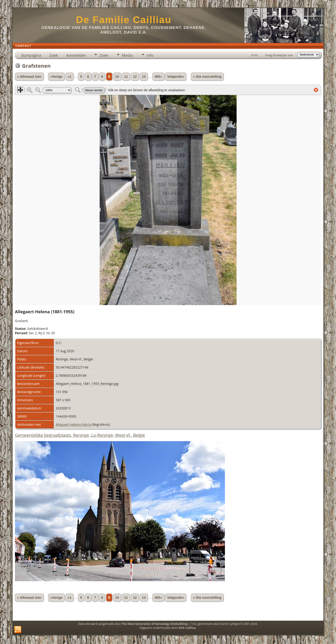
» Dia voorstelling (207, 77)
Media (127, 55)
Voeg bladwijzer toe (279, 55)
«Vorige (56, 77)
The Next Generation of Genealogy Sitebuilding (154, 624)
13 (144, 77)
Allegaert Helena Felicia (73, 424)
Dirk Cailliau (187, 628)
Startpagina (31, 55)
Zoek (54, 55)
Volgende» (176, 77)
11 (126, 77)
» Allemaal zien (29, 77)
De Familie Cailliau (124, 20)
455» (158, 77)
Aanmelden (76, 55)
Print (255, 55)
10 (117, 77)
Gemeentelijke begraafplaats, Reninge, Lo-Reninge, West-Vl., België (80, 435)
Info (150, 55)
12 (135, 77)
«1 (70, 77)
